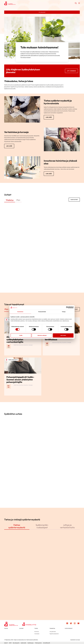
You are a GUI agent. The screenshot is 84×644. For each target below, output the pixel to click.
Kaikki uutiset (74, 200)
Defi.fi (10, 643)
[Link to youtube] (78, 623)
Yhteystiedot (69, 628)
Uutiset (21, 628)
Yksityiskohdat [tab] (42, 312)
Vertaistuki (37, 634)
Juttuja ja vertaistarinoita (67, 526)
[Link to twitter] (71, 623)
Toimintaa (52, 628)
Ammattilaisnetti (46, 643)
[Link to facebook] (67, 623)
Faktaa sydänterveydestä (17, 526)
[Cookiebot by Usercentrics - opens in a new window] (67, 307)
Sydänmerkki (23, 643)
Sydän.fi (6, 643)
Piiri (18, 200)
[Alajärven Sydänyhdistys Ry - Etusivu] (11, 624)
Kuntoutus (37, 632)
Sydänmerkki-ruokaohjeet (42, 526)
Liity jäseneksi (71, 71)
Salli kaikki (63, 335)
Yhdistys (10, 200)
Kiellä (21, 335)
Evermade (78, 640)
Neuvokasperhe (16, 643)
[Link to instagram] (75, 623)
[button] (76, 4)
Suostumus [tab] (20, 312)
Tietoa (6, 628)
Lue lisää (49, 117)
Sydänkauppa (31, 643)
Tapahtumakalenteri (54, 634)
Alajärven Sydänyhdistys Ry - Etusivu (16, 3)
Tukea (36, 628)
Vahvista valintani (42, 335)
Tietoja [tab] (64, 312)
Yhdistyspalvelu (38, 643)
